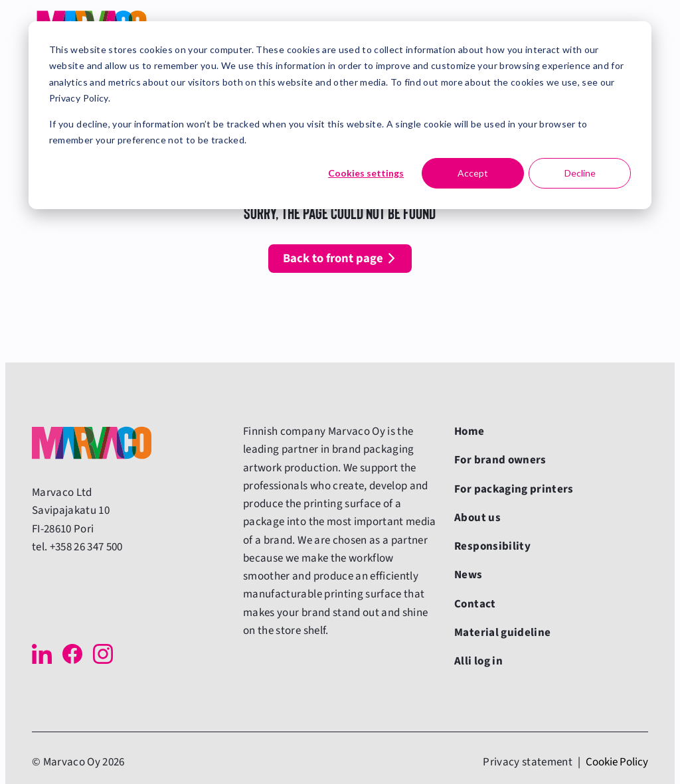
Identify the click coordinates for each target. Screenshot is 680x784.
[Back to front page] (92, 443)
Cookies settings (366, 173)
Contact (475, 604)
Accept (473, 173)
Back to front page (333, 258)
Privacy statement (528, 762)
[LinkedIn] (42, 654)
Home (469, 431)
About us (477, 518)
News (468, 575)
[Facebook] (72, 654)
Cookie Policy (617, 762)
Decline (580, 173)
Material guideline (502, 633)
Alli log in (478, 661)
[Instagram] (103, 654)
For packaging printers (514, 489)
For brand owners (500, 460)
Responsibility (492, 546)
